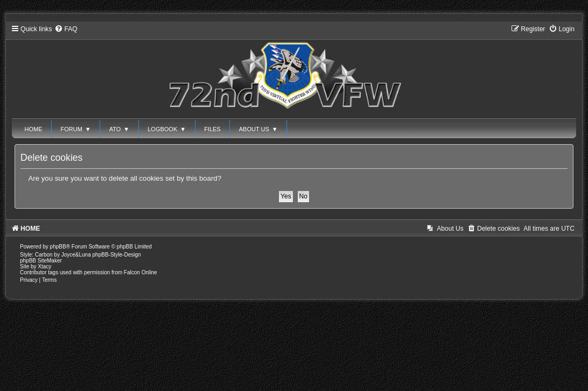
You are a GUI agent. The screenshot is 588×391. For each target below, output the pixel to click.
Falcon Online (141, 272)
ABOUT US (258, 129)
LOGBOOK (167, 129)
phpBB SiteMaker (41, 261)
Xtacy (44, 266)
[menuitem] (66, 29)
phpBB (58, 247)
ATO (120, 129)
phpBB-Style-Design (117, 255)
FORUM (76, 129)
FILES (212, 129)
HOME (34, 129)
